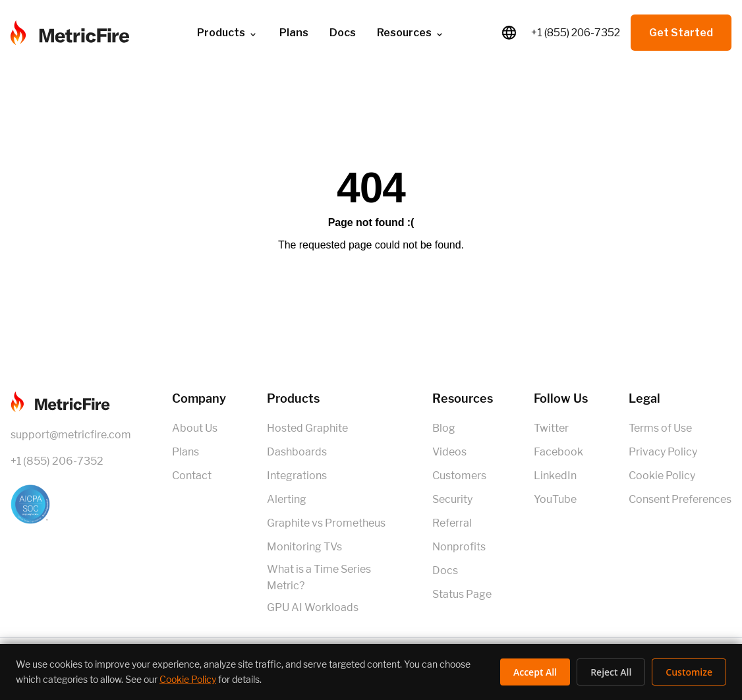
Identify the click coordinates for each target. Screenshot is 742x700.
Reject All (611, 672)
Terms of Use (660, 428)
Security (452, 499)
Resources (411, 33)
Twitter (551, 428)
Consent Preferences (680, 499)
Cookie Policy (662, 476)
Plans (294, 33)
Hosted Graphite (307, 428)
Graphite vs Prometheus (326, 523)
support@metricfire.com (71, 435)
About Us (195, 428)
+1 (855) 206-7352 (576, 33)
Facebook (558, 452)
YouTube (555, 499)
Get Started (681, 33)
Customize (689, 672)
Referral (452, 523)
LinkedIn (555, 476)
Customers (459, 476)
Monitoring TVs (304, 547)
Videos (449, 452)
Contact (192, 476)
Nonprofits (459, 547)
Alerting (287, 499)
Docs (343, 33)
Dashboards (297, 452)
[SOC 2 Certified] (71, 504)
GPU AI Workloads (313, 607)
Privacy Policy (663, 452)
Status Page (462, 594)
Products (228, 33)
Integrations (297, 476)
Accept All (535, 672)
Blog (444, 428)
